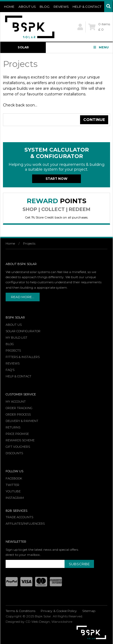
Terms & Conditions (20, 611)
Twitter (12, 485)
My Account (16, 402)
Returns (13, 427)
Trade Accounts (19, 517)
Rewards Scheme (20, 440)
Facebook (14, 478)
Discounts (14, 453)
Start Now (56, 179)
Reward (56, 205)
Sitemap (89, 611)
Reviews (61, 7)
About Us (27, 7)
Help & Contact (87, 7)
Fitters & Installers (23, 357)
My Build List (16, 338)
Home (9, 7)
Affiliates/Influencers (25, 524)
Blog (45, 7)
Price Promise (17, 434)
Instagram (15, 498)
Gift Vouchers (18, 447)
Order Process (18, 414)
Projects (29, 243)
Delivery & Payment (22, 421)
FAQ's (10, 370)
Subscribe (79, 564)
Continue (94, 120)
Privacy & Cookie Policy (59, 611)
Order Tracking (19, 408)
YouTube (13, 491)
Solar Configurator (23, 49)
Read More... (23, 297)
